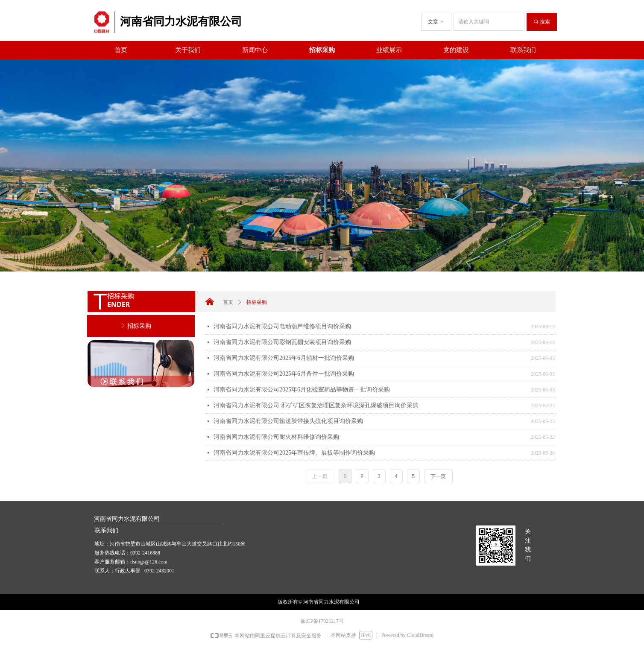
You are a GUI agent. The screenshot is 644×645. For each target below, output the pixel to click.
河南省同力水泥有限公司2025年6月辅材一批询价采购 (284, 358)
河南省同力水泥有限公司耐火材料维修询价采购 (276, 437)
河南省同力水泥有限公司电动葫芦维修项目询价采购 (282, 326)
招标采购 (257, 302)
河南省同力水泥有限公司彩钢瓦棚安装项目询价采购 (282, 342)
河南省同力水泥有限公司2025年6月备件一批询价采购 (284, 374)
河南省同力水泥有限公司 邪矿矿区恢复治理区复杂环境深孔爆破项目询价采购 (316, 405)
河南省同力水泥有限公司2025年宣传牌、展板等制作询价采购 (294, 453)
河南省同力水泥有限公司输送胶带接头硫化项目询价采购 (288, 421)
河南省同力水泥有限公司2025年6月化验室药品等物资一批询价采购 (302, 390)
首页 (228, 302)
